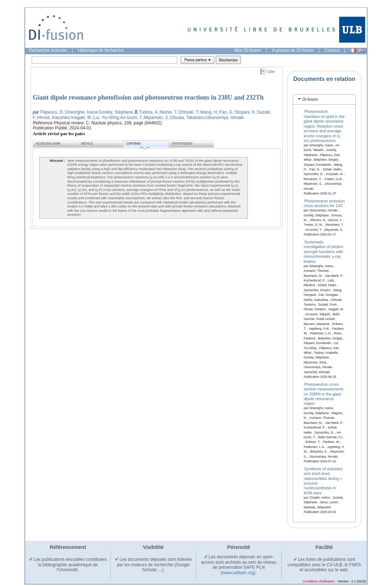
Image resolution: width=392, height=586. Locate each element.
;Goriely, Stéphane (115, 112)
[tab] (324, 99)
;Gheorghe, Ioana (81, 112)
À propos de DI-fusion (293, 50)
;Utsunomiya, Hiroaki (224, 118)
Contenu (138, 145)
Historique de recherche (101, 50)
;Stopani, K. (245, 112)
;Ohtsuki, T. (188, 112)
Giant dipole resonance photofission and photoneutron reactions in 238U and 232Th (148, 97)
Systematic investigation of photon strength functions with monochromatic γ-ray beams (324, 252)
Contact (332, 50)
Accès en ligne (48, 144)
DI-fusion (310, 99)
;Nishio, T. (168, 112)
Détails (87, 144)
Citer (271, 72)
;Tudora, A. (148, 112)
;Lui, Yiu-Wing (105, 118)
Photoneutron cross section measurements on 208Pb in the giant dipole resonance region (324, 394)
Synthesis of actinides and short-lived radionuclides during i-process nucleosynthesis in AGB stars (323, 480)
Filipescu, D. (52, 112)
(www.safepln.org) (238, 573)
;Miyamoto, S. (156, 118)
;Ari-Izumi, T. (131, 118)
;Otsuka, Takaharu (186, 118)
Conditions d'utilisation (319, 581)
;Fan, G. (226, 112)
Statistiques (182, 144)
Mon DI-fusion (248, 50)
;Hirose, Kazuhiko (53, 118)
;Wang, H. (209, 112)
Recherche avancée (48, 50)
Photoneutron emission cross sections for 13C (324, 203)
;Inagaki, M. (81, 118)
